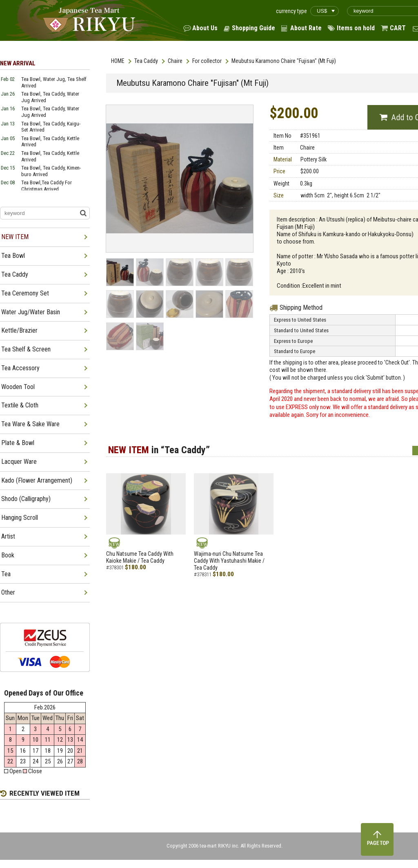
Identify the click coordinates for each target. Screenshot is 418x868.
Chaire (175, 61)
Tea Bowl (13, 256)
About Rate (306, 28)
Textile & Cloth (20, 405)
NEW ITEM (15, 237)
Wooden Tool (18, 387)
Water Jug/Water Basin (31, 312)
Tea (6, 574)
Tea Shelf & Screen (26, 349)
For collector (207, 61)
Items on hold (356, 28)
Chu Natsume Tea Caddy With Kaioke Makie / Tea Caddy (140, 557)
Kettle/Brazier (19, 330)
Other (8, 592)
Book (8, 555)
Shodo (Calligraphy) (26, 499)
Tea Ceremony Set (25, 293)
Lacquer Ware (19, 462)
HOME (118, 61)
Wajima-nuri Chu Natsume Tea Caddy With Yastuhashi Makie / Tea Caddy (229, 561)
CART (398, 28)
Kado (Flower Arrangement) (37, 480)
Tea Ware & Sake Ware (30, 424)
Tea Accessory (20, 368)
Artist (8, 536)
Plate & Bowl (18, 443)
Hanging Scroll (20, 518)
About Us (205, 28)
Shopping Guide (253, 28)
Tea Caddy (146, 61)
